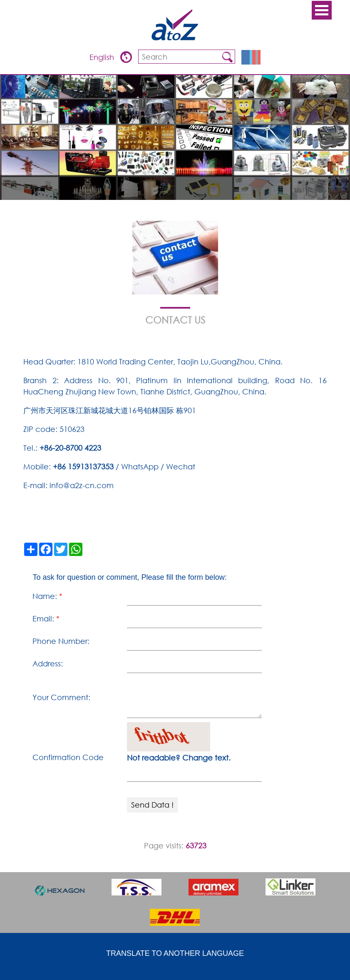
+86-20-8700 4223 (70, 448)
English (103, 57)
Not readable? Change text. (179, 758)
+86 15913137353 (83, 466)
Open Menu (322, 10)
